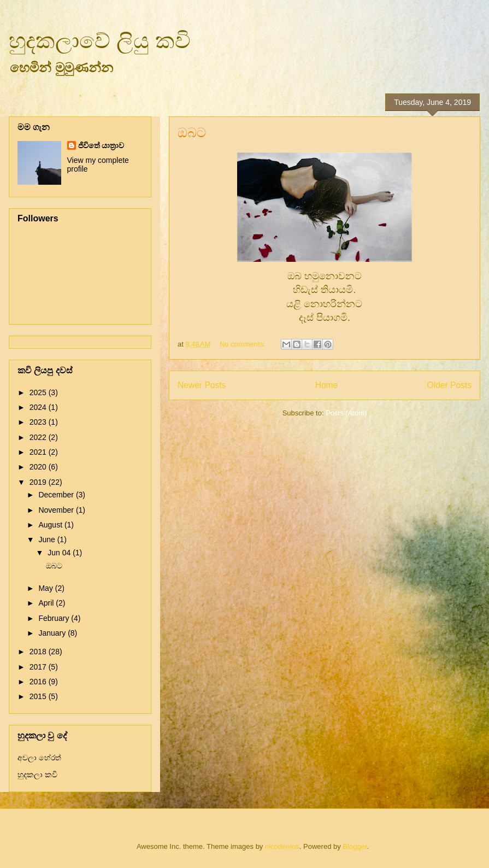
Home (327, 385)
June (48, 539)
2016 (39, 682)
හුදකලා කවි (37, 775)
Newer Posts (202, 385)
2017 (39, 667)
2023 (39, 422)
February (55, 618)
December (57, 495)
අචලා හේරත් (39, 758)
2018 (39, 652)
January (53, 633)
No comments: (243, 344)
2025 (39, 392)
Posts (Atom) (346, 413)
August (51, 525)
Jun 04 (60, 553)
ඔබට (192, 133)
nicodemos (282, 846)
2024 (39, 407)
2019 (39, 482)
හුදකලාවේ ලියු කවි (100, 40)
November (57, 510)
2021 (39, 452)
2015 (39, 696)
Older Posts (449, 385)
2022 (39, 437)
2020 (39, 467)
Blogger (355, 846)
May (46, 588)
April (47, 603)
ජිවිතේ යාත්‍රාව (101, 145)
